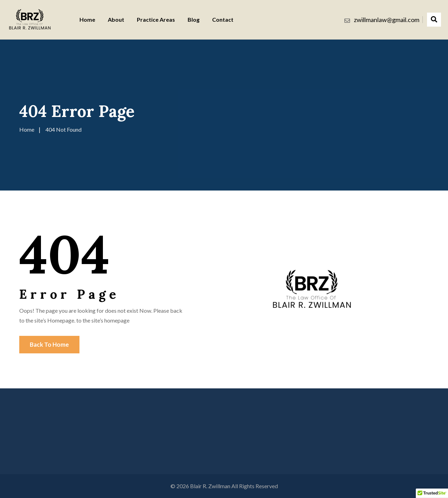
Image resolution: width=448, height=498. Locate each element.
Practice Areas (156, 19)
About (116, 19)
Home (87, 19)
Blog (194, 19)
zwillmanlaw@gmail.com (387, 20)
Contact (223, 19)
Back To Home (49, 344)
